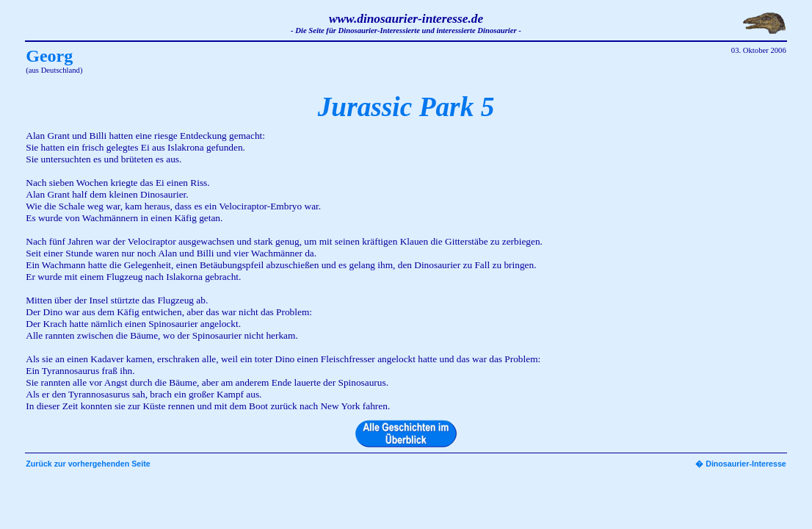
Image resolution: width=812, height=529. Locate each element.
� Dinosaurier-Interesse (741, 464)
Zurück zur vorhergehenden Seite (88, 464)
